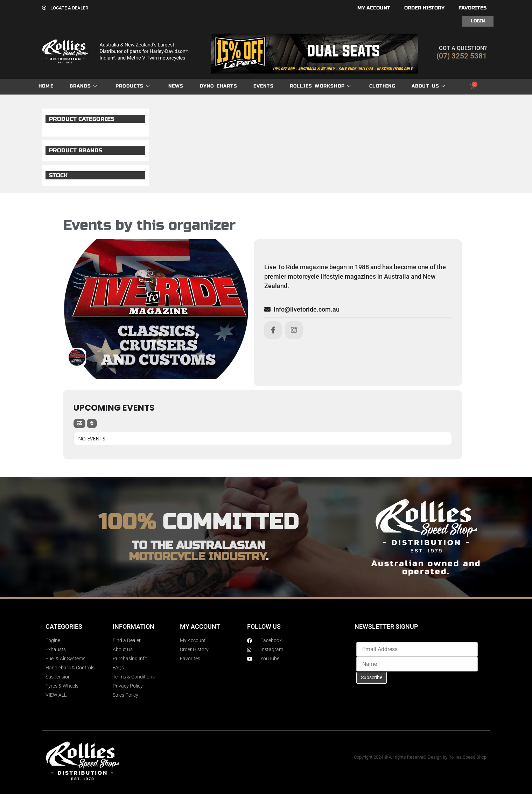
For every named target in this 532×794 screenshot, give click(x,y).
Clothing (382, 86)
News (176, 86)
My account (374, 8)
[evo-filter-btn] (79, 423)
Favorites (472, 8)
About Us (429, 86)
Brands (83, 86)
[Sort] (92, 423)
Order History (424, 8)
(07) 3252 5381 (462, 56)
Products (133, 86)
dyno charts (219, 86)
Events (264, 86)
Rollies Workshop (320, 86)
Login (478, 21)
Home (46, 86)
